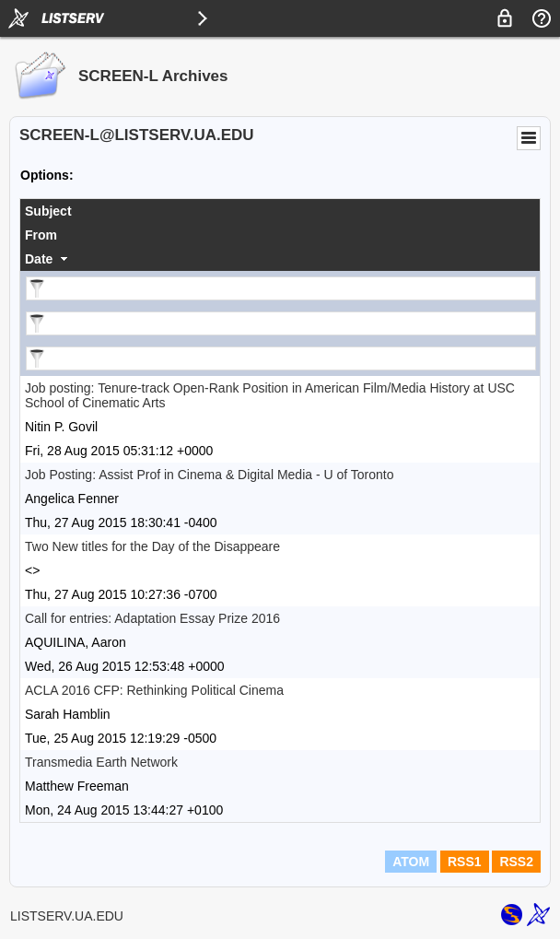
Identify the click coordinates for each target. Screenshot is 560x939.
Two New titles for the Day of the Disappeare (152, 546)
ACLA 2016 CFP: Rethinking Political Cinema (154, 690)
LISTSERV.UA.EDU (67, 916)
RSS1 (465, 862)
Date (39, 259)
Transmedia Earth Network (101, 762)
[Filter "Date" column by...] (281, 358)
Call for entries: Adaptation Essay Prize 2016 (152, 618)
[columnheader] (280, 211)
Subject (48, 211)
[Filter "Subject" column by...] (281, 288)
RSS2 (516, 862)
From (41, 235)
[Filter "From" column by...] (281, 323)
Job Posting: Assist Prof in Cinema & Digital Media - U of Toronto (209, 475)
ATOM (411, 862)
